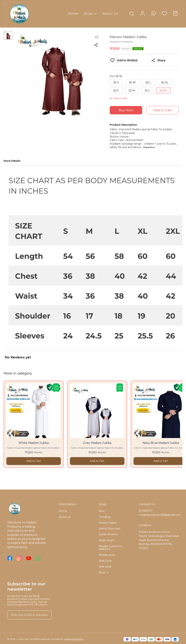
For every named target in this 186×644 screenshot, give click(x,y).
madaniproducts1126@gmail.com (159, 515)
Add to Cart (162, 110)
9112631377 (146, 511)
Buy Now (126, 110)
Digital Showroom (74, 639)
